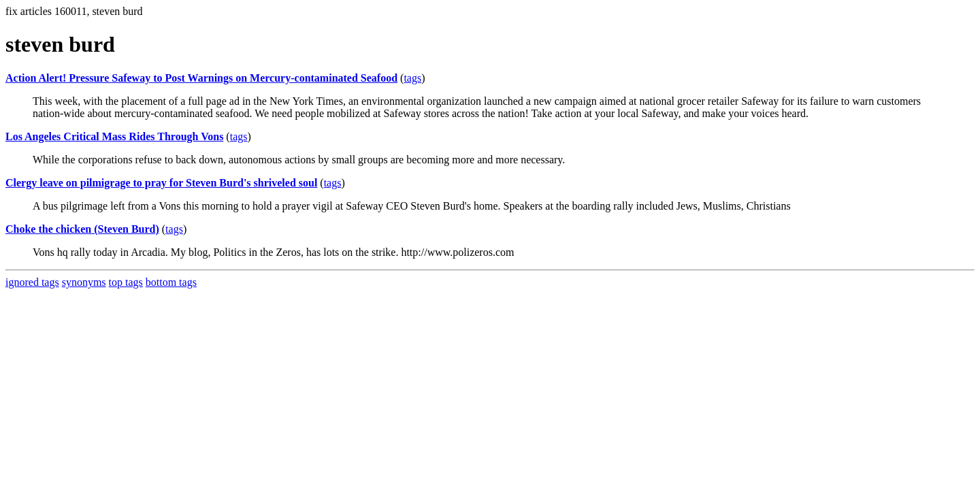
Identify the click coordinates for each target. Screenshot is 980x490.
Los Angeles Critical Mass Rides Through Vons (114, 136)
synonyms (84, 282)
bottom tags (171, 282)
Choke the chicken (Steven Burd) (82, 229)
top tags (126, 282)
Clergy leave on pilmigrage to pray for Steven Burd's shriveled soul (161, 183)
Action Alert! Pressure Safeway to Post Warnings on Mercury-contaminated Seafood (201, 78)
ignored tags (32, 282)
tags (412, 78)
